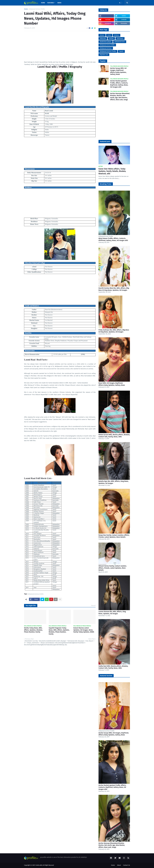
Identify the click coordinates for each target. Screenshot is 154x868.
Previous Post (29, 639)
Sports (121, 51)
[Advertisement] (60, 47)
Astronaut (120, 38)
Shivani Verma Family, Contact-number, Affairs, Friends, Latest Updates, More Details (113, 568)
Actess (102, 35)
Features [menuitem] (51, 3)
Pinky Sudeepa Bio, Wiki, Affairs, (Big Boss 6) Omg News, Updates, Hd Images (114, 331)
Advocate (103, 38)
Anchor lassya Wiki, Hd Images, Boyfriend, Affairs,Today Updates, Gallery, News (118, 71)
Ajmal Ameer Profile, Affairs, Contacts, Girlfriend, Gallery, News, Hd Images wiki (113, 239)
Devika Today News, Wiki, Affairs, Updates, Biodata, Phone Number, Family (33, 630)
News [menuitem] (59, 3)
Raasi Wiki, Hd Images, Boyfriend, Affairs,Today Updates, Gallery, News (112, 384)
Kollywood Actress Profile (37, 9)
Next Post (92, 639)
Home (26, 9)
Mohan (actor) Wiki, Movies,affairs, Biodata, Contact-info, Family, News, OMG (114, 436)
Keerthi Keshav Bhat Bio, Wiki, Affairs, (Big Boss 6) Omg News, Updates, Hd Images (114, 289)
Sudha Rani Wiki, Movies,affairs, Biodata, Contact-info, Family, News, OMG (113, 667)
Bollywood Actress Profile (108, 51)
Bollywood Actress (106, 48)
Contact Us (127, 865)
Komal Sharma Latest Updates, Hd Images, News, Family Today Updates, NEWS (84, 630)
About (119, 865)
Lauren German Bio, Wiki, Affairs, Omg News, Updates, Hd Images (112, 613)
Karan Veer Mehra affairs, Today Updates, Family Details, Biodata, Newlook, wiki (112, 171)
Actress (117, 35)
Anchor (111, 38)
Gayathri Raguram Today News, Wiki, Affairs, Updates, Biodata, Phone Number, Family (59, 631)
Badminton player (106, 42)
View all (93, 605)
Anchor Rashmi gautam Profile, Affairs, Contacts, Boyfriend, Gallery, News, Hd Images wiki (119, 84)
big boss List (104, 55)
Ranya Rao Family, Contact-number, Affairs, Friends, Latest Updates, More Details (114, 536)
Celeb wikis (39, 865)
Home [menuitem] (43, 3)
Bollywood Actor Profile (107, 45)
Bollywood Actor (120, 42)
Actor (109, 35)
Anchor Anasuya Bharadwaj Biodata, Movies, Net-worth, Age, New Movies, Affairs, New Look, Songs (120, 96)
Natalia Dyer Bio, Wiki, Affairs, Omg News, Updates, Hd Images (114, 482)
